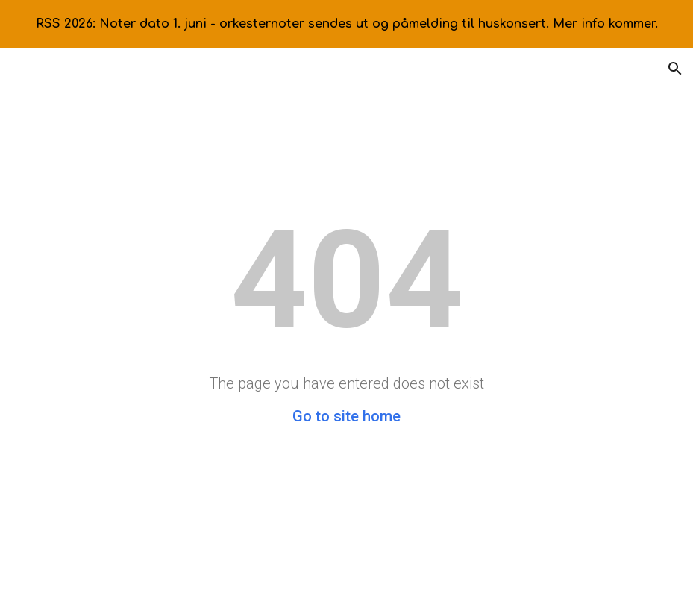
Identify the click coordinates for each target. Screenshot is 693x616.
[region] (346, 24)
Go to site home (346, 416)
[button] (675, 69)
